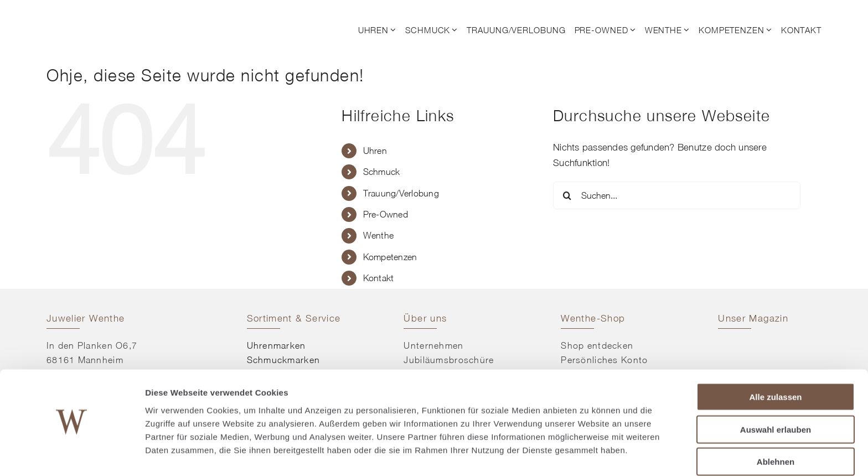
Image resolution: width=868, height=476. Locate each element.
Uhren (375, 151)
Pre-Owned (386, 214)
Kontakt (379, 278)
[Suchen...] (677, 195)
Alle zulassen (775, 366)
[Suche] (567, 195)
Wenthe (379, 235)
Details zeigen (589, 454)
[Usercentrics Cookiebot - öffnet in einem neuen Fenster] (72, 454)
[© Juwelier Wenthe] (107, 15)
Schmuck (382, 172)
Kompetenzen (390, 257)
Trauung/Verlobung (401, 193)
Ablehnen (776, 430)
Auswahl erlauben (776, 398)
